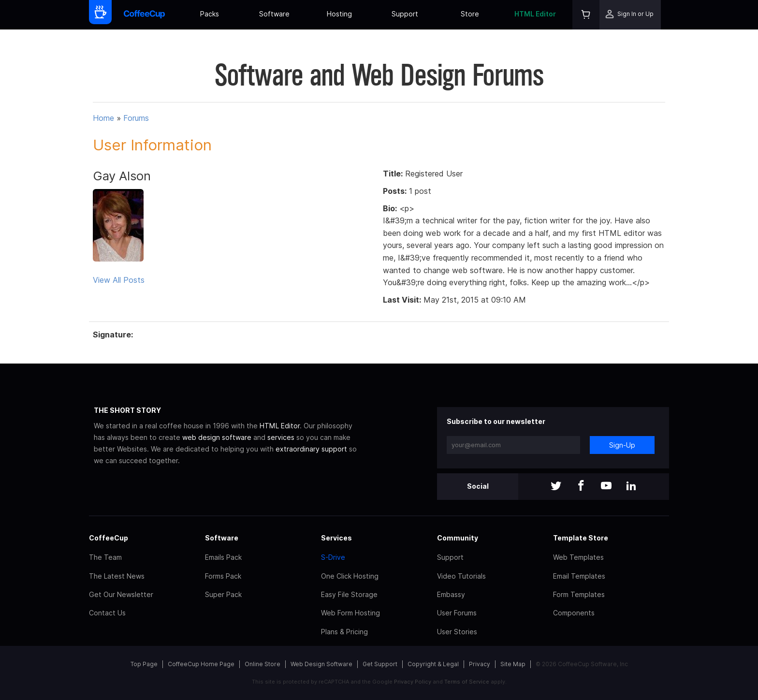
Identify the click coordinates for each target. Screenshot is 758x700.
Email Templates (579, 576)
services (281, 437)
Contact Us (107, 613)
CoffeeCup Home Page (201, 664)
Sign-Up (622, 445)
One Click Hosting (350, 576)
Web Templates (578, 557)
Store (470, 14)
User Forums (457, 613)
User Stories (457, 632)
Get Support (380, 664)
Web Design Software (321, 664)
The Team (105, 557)
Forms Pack (223, 576)
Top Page (144, 664)
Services (336, 538)
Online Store (262, 664)
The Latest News (117, 576)
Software (274, 14)
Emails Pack (223, 557)
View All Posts (119, 280)
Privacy (480, 664)
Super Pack (223, 594)
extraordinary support (311, 449)
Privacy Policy (413, 682)
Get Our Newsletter (121, 594)
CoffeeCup (109, 538)
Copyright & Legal (433, 664)
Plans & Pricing (344, 632)
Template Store (581, 538)
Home (103, 118)
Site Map (513, 664)
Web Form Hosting (350, 613)
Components (574, 613)
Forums (136, 118)
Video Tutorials (461, 576)
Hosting (339, 14)
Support (405, 14)
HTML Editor (535, 14)
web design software (217, 437)
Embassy (451, 594)
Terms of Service (467, 682)
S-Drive (333, 557)
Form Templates (579, 594)
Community (458, 538)
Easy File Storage (349, 594)
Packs (210, 14)
